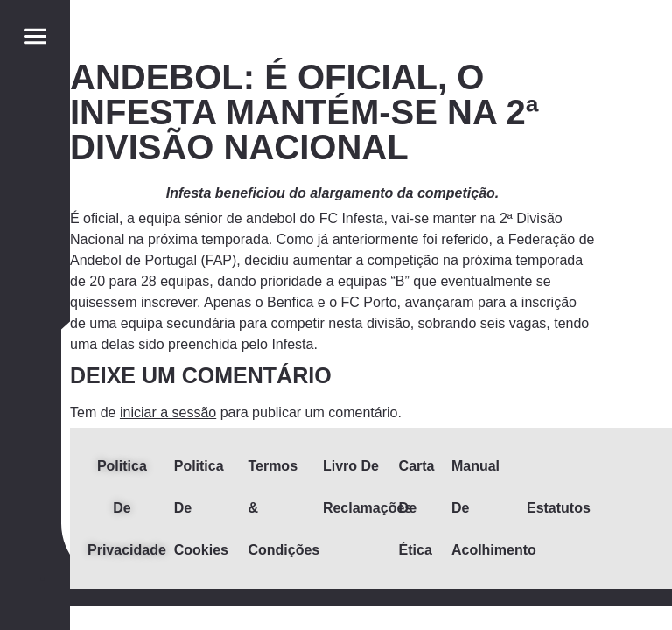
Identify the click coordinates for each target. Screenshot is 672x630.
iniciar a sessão (168, 413)
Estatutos (559, 508)
